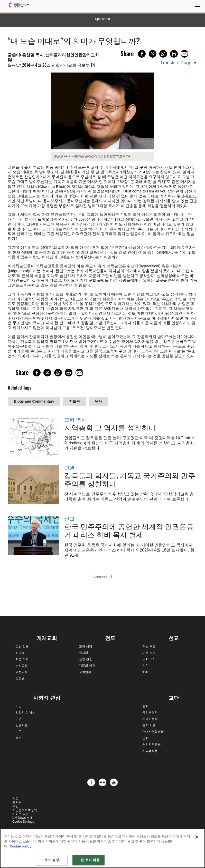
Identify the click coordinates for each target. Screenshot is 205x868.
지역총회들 (150, 751)
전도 (110, 638)
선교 (69, 519)
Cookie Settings (23, 822)
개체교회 (47, 638)
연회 (145, 738)
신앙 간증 (22, 646)
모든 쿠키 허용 (88, 860)
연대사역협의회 (153, 732)
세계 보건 (149, 653)
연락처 (17, 802)
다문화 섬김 (87, 666)
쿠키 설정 (52, 860)
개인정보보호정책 (25, 810)
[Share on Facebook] (142, 54)
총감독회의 (150, 712)
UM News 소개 (22, 818)
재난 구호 (149, 646)
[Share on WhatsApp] (163, 54)
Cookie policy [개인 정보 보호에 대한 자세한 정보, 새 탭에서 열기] (21, 846)
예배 (145, 672)
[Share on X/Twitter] (153, 54)
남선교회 (22, 666)
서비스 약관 (20, 814)
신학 (145, 666)
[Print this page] (174, 54)
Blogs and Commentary (34, 401)
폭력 (18, 738)
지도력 (74, 401)
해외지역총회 (152, 744)
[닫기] (197, 837)
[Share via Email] (184, 54)
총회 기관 (149, 725)
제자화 (83, 653)
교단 (174, 698)
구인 (15, 806)
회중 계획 (22, 659)
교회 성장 (85, 646)
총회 (145, 706)
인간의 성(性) (25, 712)
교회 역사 (75, 420)
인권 (69, 468)
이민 (18, 706)
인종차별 (22, 725)
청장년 (20, 678)
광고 (15, 799)
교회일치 (85, 672)
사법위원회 (150, 719)
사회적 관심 (47, 698)
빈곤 (18, 732)
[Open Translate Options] (179, 63)
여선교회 (22, 672)
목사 (98, 401)
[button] (92, 782)
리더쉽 (20, 653)
